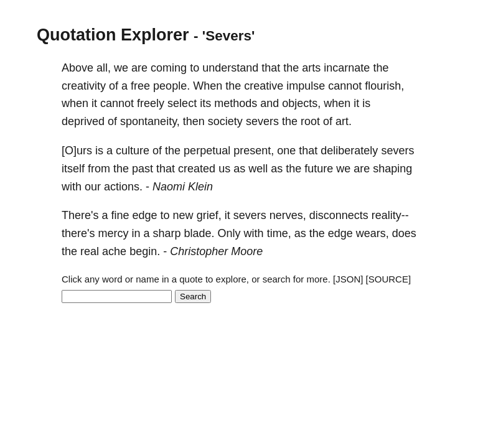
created (197, 169)
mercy (113, 233)
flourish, (384, 86)
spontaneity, (150, 121)
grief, (209, 215)
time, (279, 233)
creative (264, 86)
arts (311, 68)
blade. (199, 233)
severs (262, 121)
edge (145, 215)
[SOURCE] (389, 279)
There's (80, 215)
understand (230, 68)
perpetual (207, 151)
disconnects (339, 215)
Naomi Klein (183, 187)
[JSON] (348, 279)
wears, (373, 233)
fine (120, 215)
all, (104, 68)
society (225, 121)
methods (236, 103)
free (140, 86)
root (310, 121)
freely (151, 103)
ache (114, 251)
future (319, 169)
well (258, 169)
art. (344, 121)
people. (171, 86)
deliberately (349, 151)
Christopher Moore (216, 251)
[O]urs (77, 151)
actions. (123, 187)
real (90, 251)
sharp (167, 233)
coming (169, 68)
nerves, (288, 215)
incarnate (347, 68)
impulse (306, 86)
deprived (83, 121)
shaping (392, 169)
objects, (301, 103)
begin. (145, 251)
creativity (84, 86)
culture (133, 151)
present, (254, 151)
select (182, 103)
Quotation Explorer (113, 35)
